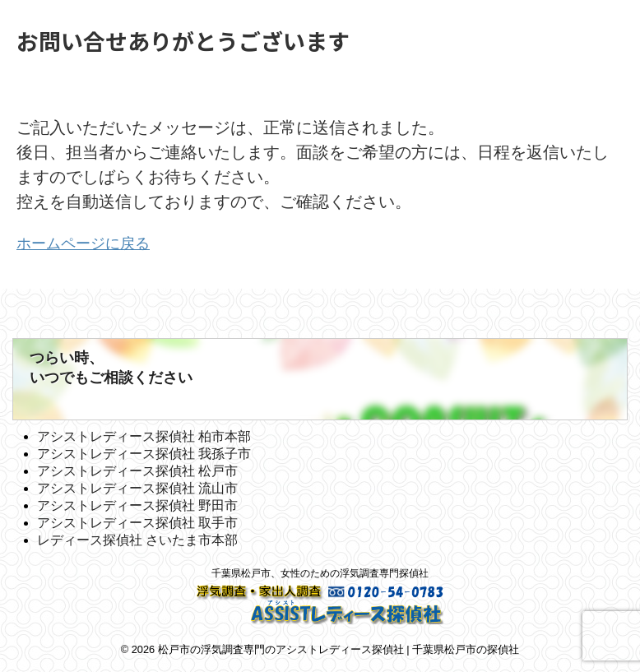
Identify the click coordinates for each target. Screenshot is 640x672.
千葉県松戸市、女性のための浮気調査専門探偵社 (320, 572)
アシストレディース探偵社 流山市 (137, 487)
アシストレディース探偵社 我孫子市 (144, 453)
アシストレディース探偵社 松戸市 (137, 470)
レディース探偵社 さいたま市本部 (137, 539)
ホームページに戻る (90, 243)
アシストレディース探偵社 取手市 (137, 522)
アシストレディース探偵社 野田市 (137, 505)
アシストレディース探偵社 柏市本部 (144, 436)
